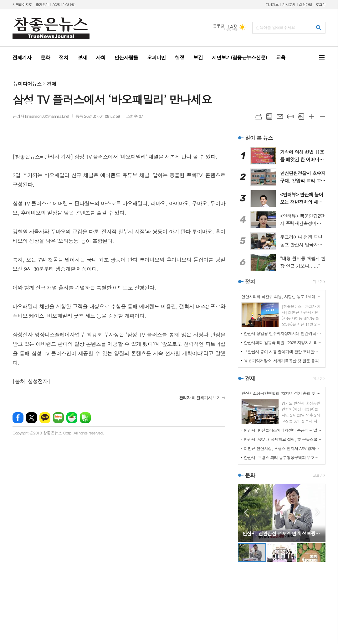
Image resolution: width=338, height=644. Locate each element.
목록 (269, 117)
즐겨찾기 (42, 5)
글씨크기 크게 (312, 117)
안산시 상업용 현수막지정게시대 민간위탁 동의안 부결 (283, 333)
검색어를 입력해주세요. (276, 27)
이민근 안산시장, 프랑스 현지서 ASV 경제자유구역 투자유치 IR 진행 (283, 448)
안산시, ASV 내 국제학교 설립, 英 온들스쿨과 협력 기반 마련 (283, 439)
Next (318, 512)
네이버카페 (72, 418)
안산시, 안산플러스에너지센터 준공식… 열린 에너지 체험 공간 (283, 430)
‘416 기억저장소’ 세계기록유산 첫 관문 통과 (281, 361)
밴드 (85, 418)
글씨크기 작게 (322, 117)
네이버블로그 (58, 418)
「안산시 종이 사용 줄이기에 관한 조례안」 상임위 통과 (283, 352)
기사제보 (272, 5)
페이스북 (18, 418)
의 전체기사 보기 (200, 398)
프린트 (290, 117)
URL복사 (259, 117)
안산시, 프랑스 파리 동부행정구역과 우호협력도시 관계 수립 (283, 457)
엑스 (31, 418)
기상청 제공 (230, 29)
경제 (51, 84)
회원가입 (306, 5)
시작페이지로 (22, 5)
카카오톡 (45, 418)
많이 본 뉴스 (259, 138)
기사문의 (289, 5)
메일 (280, 117)
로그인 (321, 5)
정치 (250, 282)
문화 (250, 475)
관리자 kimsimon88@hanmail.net (41, 116)
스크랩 (301, 117)
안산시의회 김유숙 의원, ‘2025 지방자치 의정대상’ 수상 (283, 343)
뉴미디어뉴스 (27, 84)
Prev (246, 512)
